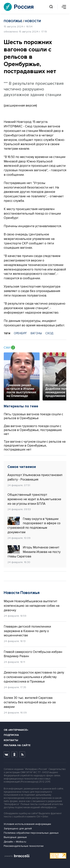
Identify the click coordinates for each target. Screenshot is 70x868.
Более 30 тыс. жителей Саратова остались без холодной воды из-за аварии (30, 702)
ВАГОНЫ (36, 333)
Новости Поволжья (22, 593)
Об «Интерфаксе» (16, 730)
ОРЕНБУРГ (20, 333)
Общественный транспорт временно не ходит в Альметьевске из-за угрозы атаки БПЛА (34, 499)
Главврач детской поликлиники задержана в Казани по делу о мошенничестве (27, 631)
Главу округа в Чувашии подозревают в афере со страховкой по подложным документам (34, 525)
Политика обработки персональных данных (31, 833)
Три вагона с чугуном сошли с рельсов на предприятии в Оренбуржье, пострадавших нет (35, 446)
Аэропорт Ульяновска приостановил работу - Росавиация (35, 477)
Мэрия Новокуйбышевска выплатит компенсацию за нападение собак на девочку (32, 606)
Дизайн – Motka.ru (15, 842)
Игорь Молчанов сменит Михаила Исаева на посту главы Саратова (34, 552)
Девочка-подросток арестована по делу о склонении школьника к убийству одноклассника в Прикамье (34, 677)
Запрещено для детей (18, 829)
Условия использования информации (27, 824)
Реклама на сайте (17, 745)
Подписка (11, 735)
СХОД (49, 333)
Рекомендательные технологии (24, 846)
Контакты (11, 740)
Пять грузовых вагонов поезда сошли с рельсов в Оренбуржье (33, 416)
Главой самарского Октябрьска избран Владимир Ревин (33, 654)
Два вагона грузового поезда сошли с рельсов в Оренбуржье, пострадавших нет (33, 430)
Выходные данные (15, 837)
